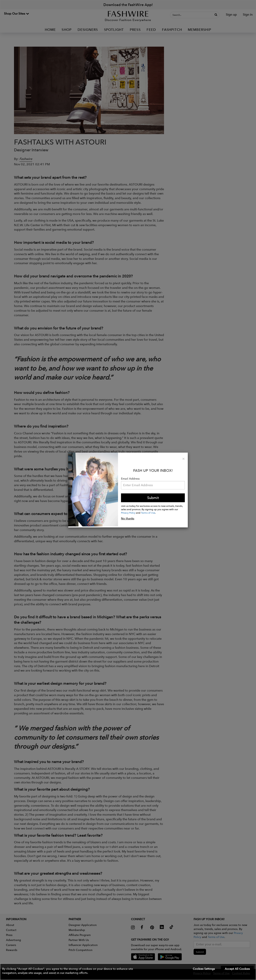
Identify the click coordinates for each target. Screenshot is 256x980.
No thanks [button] (128, 518)
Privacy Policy (128, 513)
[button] (128, 972)
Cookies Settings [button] (204, 969)
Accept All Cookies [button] (237, 969)
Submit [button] (153, 498)
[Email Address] (153, 485)
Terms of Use (148, 513)
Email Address (130, 479)
